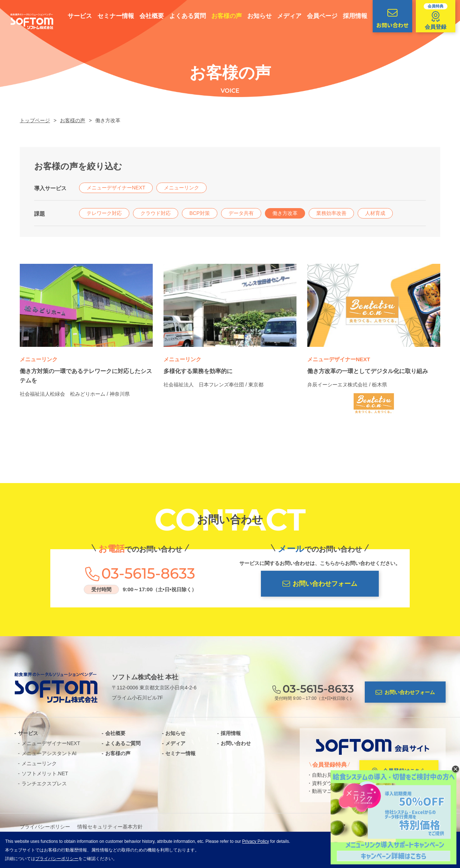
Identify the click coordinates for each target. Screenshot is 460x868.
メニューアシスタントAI (49, 753)
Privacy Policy (256, 841)
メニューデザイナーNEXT (116, 188)
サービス (74, 16)
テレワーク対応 (104, 213)
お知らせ (253, 16)
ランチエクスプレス (44, 784)
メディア (283, 16)
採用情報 (349, 16)
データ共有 (241, 213)
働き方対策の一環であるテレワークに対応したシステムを (86, 376)
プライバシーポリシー (45, 827)
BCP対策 (200, 213)
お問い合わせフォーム (320, 584)
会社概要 (146, 16)
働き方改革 (285, 213)
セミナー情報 (110, 16)
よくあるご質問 (123, 743)
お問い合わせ (386, 18)
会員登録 (429, 17)
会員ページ (316, 16)
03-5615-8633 (148, 574)
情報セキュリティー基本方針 (110, 827)
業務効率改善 (331, 213)
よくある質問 (181, 16)
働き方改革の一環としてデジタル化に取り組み (368, 371)
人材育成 (375, 213)
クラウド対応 (156, 213)
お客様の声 (220, 16)
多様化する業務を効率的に (198, 371)
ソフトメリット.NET (45, 773)
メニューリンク (181, 188)
